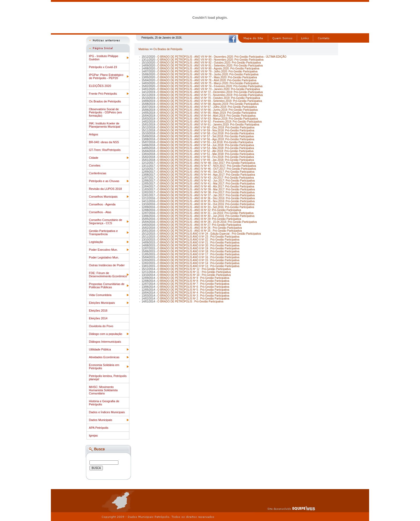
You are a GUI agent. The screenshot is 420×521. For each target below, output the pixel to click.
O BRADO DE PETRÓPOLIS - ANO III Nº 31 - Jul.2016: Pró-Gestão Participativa (206, 213)
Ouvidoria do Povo (101, 326)
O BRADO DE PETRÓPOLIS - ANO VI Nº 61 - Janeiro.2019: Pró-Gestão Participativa (208, 125)
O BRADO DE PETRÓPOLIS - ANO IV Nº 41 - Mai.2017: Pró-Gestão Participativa (206, 184)
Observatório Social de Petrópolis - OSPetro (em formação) (105, 112)
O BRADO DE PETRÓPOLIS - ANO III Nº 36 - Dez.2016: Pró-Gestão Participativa (206, 198)
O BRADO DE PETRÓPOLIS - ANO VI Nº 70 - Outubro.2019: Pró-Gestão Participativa (209, 98)
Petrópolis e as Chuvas (104, 181)
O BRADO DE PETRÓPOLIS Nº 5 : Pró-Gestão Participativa (193, 290)
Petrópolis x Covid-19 (103, 67)
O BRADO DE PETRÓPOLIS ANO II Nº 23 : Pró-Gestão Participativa (198, 237)
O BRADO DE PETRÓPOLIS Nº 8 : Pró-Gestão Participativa (193, 281)
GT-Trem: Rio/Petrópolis (105, 150)
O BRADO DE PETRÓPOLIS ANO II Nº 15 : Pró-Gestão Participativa (198, 260)
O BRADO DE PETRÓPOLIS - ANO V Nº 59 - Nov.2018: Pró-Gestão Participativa (206, 130)
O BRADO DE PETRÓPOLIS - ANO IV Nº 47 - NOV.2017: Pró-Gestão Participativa (207, 166)
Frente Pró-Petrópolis (103, 94)
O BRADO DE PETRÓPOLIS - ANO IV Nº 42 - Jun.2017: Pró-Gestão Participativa (206, 181)
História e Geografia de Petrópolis (104, 403)
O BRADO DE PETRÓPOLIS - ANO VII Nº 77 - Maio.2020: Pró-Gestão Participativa (207, 77)
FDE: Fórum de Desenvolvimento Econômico (108, 275)
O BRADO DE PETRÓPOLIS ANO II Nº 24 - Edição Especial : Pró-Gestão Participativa (209, 234)
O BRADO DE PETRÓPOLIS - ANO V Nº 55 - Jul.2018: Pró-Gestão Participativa (205, 142)
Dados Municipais (101, 420)
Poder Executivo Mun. (103, 250)
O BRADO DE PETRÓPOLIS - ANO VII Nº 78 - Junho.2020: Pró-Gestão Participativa (208, 74)
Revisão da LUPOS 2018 (105, 189)
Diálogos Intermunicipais (105, 342)
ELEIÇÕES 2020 (100, 86)
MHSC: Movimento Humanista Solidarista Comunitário (103, 390)
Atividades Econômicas (104, 357)
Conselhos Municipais (103, 197)
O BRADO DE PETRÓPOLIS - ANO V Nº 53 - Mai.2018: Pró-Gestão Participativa (206, 148)
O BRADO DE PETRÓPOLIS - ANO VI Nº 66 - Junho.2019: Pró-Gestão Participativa (208, 110)
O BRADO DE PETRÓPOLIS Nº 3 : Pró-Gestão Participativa (193, 296)
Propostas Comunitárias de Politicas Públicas (107, 286)
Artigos (93, 134)
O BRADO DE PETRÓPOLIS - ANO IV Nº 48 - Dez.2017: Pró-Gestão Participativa (206, 163)
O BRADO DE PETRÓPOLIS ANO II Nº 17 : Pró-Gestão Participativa (198, 254)
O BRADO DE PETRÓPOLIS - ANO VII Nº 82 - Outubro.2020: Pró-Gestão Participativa (209, 63)
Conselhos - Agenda (102, 204)
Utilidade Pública (100, 349)
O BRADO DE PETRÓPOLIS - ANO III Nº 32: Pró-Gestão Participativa (199, 210)
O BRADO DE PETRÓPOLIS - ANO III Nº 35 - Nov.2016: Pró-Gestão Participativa (206, 201)
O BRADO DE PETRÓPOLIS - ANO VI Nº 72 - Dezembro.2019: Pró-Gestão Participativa (210, 92)
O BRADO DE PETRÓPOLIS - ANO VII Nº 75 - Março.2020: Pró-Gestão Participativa (208, 83)
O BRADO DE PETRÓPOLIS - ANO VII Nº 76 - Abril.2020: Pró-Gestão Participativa (207, 80)
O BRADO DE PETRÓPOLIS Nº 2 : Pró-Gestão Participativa (193, 299)
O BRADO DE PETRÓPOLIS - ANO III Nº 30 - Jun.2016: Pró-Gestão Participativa (206, 216)
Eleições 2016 (98, 311)
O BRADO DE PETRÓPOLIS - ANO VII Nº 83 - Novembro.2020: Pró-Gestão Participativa (211, 60)
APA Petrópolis (99, 428)
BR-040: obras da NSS (104, 142)
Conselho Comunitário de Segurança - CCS (106, 221)
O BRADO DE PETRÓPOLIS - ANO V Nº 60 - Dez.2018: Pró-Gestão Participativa (206, 128)
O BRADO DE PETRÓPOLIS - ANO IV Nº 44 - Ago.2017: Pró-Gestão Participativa (206, 175)
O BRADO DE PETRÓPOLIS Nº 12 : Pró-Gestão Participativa (194, 269)
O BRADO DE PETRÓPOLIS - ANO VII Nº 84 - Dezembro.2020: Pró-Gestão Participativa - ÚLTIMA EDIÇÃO (222, 57)
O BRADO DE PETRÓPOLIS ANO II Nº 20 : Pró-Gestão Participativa (198, 245)
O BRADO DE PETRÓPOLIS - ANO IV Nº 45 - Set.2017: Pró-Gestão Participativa (206, 172)
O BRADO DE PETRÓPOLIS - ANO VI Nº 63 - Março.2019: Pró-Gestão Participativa (208, 119)
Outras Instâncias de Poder (107, 265)
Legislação (96, 242)
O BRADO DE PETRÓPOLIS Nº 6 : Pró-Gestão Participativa (193, 287)
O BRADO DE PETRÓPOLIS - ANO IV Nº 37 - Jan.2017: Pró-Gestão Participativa (206, 195)
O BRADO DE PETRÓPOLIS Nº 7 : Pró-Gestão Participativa (193, 284)
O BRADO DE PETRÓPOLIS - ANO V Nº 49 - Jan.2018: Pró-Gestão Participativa (206, 160)
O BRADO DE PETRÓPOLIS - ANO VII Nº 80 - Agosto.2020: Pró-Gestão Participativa (208, 69)
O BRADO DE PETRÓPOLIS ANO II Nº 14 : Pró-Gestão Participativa (198, 263)
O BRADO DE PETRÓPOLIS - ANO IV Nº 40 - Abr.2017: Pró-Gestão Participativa (206, 186)
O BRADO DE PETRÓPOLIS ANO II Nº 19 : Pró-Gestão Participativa (198, 248)
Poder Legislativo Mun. (104, 257)
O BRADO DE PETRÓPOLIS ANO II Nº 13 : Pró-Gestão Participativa (198, 266)
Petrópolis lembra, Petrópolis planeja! (108, 378)
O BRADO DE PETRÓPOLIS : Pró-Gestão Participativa (190, 302)
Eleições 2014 (98, 318)
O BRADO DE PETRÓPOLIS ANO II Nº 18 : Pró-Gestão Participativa (198, 251)
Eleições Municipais (102, 303)
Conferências (98, 173)
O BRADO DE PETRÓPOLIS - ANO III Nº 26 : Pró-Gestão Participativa (200, 228)
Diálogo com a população (106, 334)
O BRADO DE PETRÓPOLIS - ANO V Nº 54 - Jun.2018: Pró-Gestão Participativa (206, 145)
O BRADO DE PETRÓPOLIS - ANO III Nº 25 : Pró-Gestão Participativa (200, 231)
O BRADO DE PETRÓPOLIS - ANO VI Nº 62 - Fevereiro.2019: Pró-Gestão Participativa (210, 122)
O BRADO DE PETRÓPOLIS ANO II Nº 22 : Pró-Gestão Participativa (198, 240)
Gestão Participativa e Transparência (103, 232)
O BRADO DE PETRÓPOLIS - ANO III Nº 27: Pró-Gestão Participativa (199, 225)
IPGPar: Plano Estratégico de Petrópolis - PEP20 (106, 76)
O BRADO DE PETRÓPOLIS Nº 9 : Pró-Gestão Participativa (193, 278)
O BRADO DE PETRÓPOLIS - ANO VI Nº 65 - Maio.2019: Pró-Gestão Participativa (207, 113)
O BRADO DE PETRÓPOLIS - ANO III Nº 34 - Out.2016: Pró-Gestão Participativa (206, 204)
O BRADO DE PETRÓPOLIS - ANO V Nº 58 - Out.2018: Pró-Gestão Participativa (206, 133)
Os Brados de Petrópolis (105, 101)
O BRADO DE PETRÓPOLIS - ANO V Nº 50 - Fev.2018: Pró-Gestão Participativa (206, 157)
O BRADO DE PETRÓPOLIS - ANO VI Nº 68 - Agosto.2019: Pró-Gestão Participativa (208, 104)
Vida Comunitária (100, 295)
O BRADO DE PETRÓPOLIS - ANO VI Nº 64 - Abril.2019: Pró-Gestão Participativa (207, 116)
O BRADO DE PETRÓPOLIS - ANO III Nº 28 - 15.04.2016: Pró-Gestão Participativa (207, 222)
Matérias (144, 49)
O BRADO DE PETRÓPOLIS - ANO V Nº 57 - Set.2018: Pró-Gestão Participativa (206, 136)
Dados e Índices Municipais (107, 412)
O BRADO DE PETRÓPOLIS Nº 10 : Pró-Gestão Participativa (194, 275)
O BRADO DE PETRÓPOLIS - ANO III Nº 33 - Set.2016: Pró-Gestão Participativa (206, 207)
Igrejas (93, 435)
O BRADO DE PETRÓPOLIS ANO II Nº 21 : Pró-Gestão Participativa (198, 243)
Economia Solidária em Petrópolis (104, 367)
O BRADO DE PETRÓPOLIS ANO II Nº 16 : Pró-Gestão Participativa (198, 257)
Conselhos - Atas (100, 212)
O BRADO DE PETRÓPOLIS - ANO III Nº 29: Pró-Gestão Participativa (199, 219)
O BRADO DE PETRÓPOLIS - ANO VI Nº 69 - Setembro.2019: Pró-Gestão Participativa (210, 101)
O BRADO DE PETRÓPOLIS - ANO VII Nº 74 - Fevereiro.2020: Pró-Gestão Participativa (210, 86)
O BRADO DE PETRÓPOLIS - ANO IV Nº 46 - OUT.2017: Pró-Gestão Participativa (207, 169)
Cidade (94, 158)
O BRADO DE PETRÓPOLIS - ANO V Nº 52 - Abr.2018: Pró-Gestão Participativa (206, 151)
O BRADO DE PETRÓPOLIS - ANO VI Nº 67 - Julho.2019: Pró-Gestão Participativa (207, 107)
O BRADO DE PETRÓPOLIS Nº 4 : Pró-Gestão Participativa (193, 293)
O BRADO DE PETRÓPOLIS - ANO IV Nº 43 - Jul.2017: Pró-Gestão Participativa (206, 178)
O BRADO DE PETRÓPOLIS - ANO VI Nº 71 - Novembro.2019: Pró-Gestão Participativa (210, 95)
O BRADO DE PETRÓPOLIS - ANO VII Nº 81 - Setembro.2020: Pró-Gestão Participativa (210, 66)
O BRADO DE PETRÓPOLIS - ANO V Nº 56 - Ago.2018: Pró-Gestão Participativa (206, 139)
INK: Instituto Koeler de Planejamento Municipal (105, 125)
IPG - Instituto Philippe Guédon (104, 58)
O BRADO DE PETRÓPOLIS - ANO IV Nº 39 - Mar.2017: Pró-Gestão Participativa (206, 189)
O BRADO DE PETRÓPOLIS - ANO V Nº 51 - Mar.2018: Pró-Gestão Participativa (206, 154)
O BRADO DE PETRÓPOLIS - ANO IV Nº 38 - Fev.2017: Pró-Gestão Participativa (206, 192)
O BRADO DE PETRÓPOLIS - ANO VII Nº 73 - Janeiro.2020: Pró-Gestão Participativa (209, 89)
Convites (95, 165)
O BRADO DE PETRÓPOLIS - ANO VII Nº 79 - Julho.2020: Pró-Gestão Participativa (208, 71)
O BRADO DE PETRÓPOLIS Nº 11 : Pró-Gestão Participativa (194, 272)
